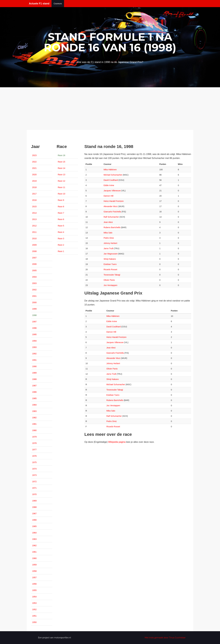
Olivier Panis (109, 280)
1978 (34, 443)
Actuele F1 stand (39, 4)
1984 (34, 405)
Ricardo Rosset (110, 269)
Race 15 (61, 162)
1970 (34, 494)
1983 (34, 411)
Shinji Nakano (110, 259)
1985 (34, 398)
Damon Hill (108, 196)
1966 (34, 520)
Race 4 (61, 232)
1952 (34, 609)
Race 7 (61, 213)
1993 (34, 347)
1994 (34, 341)
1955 (34, 590)
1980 (34, 430)
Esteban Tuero (110, 264)
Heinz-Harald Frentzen (114, 201)
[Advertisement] (110, 109)
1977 (34, 450)
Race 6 (61, 219)
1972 (34, 482)
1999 (34, 309)
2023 (34, 155)
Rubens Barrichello (112, 227)
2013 (34, 219)
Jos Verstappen (110, 285)
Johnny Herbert (110, 243)
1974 (34, 469)
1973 (34, 475)
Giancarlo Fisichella (112, 212)
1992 (34, 354)
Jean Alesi (108, 222)
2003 (34, 283)
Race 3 (61, 238)
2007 (34, 258)
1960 (34, 558)
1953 (34, 603)
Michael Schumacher (113, 175)
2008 (34, 251)
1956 (34, 584)
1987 (34, 386)
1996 (34, 328)
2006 (34, 264)
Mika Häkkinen (110, 170)
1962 (34, 546)
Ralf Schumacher (111, 217)
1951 (34, 616)
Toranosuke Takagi (112, 275)
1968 (34, 507)
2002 (34, 290)
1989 (34, 373)
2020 (34, 175)
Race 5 (61, 226)
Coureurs (58, 4)
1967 (34, 514)
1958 (34, 571)
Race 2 (61, 245)
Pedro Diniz (109, 238)
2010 (34, 238)
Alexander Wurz (111, 206)
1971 (34, 488)
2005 (34, 270)
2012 (34, 226)
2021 (34, 168)
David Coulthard (111, 180)
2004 (34, 277)
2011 (34, 232)
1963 (34, 539)
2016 (34, 200)
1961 (34, 552)
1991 (34, 360)
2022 (34, 162)
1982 (34, 418)
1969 (34, 501)
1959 (34, 565)
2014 (34, 213)
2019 (34, 181)
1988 (34, 379)
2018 (34, 187)
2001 (34, 296)
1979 (34, 437)
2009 (34, 245)
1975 (34, 462)
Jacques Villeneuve (112, 191)
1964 (34, 533)
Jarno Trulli (108, 248)
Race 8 (61, 207)
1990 (34, 366)
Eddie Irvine (109, 185)
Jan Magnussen (111, 254)
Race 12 (61, 181)
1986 (34, 392)
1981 (34, 424)
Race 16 (61, 155)
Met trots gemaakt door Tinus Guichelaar (165, 638)
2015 (34, 207)
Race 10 (61, 194)
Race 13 (61, 175)
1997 (34, 322)
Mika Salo (108, 233)
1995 (34, 334)
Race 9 (61, 200)
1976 (34, 456)
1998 (34, 315)
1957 (34, 577)
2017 (34, 194)
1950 (34, 622)
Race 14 (61, 168)
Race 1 (61, 251)
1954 (34, 597)
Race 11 (61, 187)
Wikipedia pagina (117, 442)
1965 (34, 526)
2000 (34, 302)
